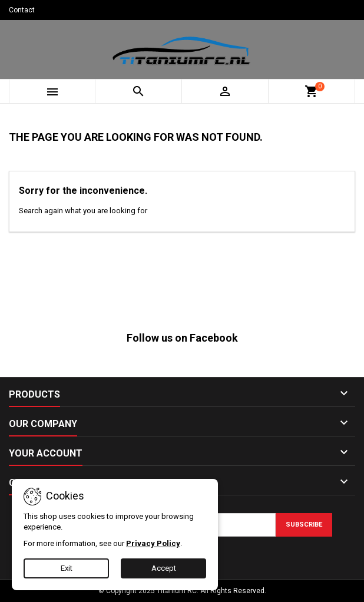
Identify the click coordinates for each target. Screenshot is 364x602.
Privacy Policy (153, 543)
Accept (164, 568)
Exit (67, 568)
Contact (22, 10)
